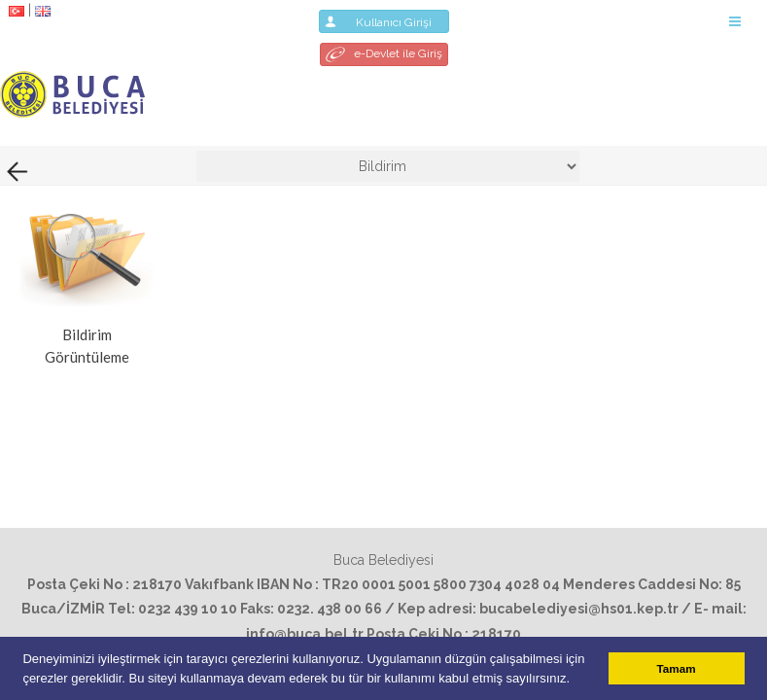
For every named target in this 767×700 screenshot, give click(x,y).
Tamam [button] (677, 668)
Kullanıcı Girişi (384, 21)
